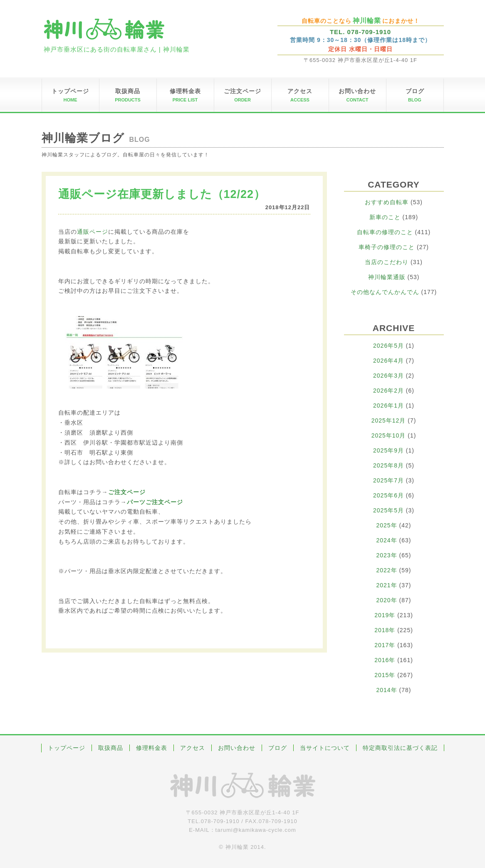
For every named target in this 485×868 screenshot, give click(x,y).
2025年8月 (388, 465)
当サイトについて (325, 748)
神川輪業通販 (387, 277)
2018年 (385, 630)
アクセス (193, 748)
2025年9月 (388, 450)
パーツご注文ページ (155, 502)
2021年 (387, 585)
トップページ (67, 748)
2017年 (385, 645)
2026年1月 (388, 406)
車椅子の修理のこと (387, 247)
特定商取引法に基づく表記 (400, 748)
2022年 (387, 570)
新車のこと (385, 217)
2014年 (387, 690)
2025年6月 (388, 495)
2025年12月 (389, 420)
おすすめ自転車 (387, 202)
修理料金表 (152, 748)
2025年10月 (389, 435)
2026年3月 (388, 376)
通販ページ (93, 232)
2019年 (385, 615)
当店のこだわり (387, 262)
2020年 (387, 600)
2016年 (385, 660)
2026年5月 (388, 346)
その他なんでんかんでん (385, 292)
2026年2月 (388, 391)
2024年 (387, 540)
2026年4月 (388, 361)
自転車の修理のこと (385, 232)
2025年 (387, 525)
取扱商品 (111, 748)
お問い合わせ (237, 748)
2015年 (385, 675)
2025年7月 (388, 480)
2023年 (387, 555)
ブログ (278, 748)
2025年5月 (388, 510)
